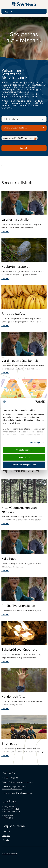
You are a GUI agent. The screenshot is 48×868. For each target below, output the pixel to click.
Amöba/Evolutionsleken (18, 606)
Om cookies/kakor (10, 853)
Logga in (8, 11)
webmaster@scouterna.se (12, 789)
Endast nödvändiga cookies (24, 465)
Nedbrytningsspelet (16, 267)
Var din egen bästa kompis (20, 361)
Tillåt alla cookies (24, 450)
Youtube (6, 840)
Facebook (6, 831)
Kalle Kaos (9, 559)
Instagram (6, 836)
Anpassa (24, 457)
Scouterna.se (27, 793)
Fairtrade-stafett (13, 314)
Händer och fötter (14, 697)
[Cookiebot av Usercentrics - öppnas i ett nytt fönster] (34, 402)
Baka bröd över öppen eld (19, 650)
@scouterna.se (27, 782)
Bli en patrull (10, 744)
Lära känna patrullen (16, 220)
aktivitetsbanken (15, 782)
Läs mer (5, 232)
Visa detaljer (35, 442)
